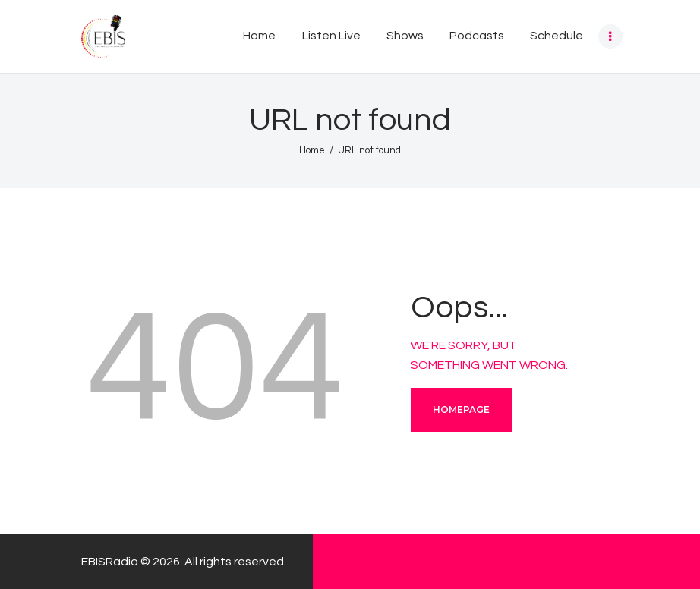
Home (312, 150)
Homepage (461, 409)
